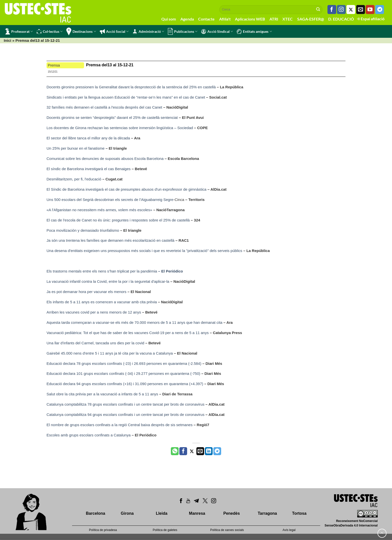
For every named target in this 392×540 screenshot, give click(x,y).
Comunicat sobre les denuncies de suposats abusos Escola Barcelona (105, 159)
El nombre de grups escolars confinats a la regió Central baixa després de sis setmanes (120, 425)
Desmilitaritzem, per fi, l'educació (74, 179)
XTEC (288, 19)
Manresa (197, 513)
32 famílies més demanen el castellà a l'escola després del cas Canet (104, 107)
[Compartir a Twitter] (192, 451)
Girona (127, 513)
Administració (148, 32)
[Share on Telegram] (217, 451)
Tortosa (299, 513)
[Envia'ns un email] (361, 10)
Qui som (169, 19)
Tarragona (267, 513)
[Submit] (318, 10)
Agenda (187, 19)
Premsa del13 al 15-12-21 (110, 65)
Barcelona (95, 513)
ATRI (274, 19)
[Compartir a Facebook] (183, 451)
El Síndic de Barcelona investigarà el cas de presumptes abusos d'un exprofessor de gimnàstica (126, 189)
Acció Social (114, 32)
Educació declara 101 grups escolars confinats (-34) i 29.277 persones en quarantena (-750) (123, 373)
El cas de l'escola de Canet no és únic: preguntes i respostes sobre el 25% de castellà (118, 220)
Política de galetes (165, 530)
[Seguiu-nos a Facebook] (332, 10)
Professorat (19, 31)
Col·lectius (50, 32)
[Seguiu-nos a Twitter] (351, 10)
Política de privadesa (103, 530)
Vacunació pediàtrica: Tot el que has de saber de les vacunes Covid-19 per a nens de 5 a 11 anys (128, 333)
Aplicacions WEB (250, 19)
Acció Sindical (217, 32)
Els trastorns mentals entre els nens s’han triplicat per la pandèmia (115, 271)
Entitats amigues (254, 32)
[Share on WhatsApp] (175, 451)
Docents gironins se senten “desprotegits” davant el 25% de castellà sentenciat (113, 117)
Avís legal (289, 530)
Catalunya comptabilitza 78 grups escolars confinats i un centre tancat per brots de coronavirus (125, 404)
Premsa (54, 65)
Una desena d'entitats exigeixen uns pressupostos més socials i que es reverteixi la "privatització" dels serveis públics (145, 251)
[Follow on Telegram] (380, 10)
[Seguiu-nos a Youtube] (370, 10)
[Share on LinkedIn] (209, 451)
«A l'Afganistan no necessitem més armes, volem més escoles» (99, 210)
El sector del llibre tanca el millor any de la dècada (88, 138)
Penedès (232, 513)
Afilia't (225, 19)
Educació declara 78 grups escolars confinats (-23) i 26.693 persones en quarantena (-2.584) (124, 363)
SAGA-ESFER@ (311, 19)
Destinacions (81, 31)
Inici (8, 40)
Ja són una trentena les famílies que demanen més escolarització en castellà (110, 240)
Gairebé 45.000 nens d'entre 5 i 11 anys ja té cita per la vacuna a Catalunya (110, 353)
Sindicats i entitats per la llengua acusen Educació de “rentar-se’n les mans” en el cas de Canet (126, 97)
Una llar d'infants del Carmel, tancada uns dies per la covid (95, 343)
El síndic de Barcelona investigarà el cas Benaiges (89, 169)
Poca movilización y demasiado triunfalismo (83, 230)
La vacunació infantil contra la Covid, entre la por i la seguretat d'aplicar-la (108, 281)
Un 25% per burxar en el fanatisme (76, 148)
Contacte (206, 19)
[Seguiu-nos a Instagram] (341, 10)
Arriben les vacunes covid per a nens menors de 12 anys (94, 312)
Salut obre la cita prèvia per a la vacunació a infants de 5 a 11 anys (102, 394)
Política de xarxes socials (227, 530)
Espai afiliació (371, 19)
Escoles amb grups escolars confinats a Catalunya (89, 435)
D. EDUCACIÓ (341, 19)
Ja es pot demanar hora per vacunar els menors (86, 292)
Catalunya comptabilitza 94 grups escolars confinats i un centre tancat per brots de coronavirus (125, 415)
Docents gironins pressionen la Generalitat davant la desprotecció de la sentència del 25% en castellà (131, 87)
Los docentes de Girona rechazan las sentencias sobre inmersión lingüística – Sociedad (120, 128)
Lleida (162, 513)
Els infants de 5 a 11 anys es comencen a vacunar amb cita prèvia (102, 302)
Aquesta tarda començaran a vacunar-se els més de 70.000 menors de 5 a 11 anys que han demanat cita (134, 322)
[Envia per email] (200, 451)
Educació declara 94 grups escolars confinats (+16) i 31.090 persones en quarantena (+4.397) (125, 384)
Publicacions (183, 31)
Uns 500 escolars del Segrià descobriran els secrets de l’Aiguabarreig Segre (110, 200)
